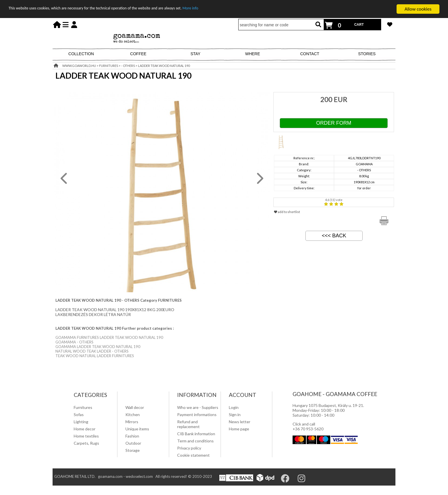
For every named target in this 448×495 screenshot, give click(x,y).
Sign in (235, 415)
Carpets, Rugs (86, 443)
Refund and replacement (188, 424)
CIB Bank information (196, 434)
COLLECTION (81, 54)
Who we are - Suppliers (198, 407)
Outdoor (133, 443)
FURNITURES (109, 66)
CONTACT (310, 54)
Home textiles (86, 436)
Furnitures (83, 407)
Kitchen (133, 415)
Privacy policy (189, 448)
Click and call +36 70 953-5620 (308, 426)
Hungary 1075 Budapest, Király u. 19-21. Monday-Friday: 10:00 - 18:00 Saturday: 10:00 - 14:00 (328, 410)
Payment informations (197, 415)
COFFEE (138, 54)
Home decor (85, 429)
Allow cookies (418, 9)
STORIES (367, 54)
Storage (133, 450)
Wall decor (135, 407)
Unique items (137, 429)
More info (233, 9)
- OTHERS (128, 66)
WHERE (253, 54)
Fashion (132, 436)
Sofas (79, 415)
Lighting (81, 422)
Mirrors (132, 422)
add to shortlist (287, 212)
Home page (239, 429)
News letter (240, 422)
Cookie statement (193, 455)
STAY (196, 54)
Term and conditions (195, 441)
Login (234, 407)
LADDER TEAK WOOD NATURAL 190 (164, 66)
